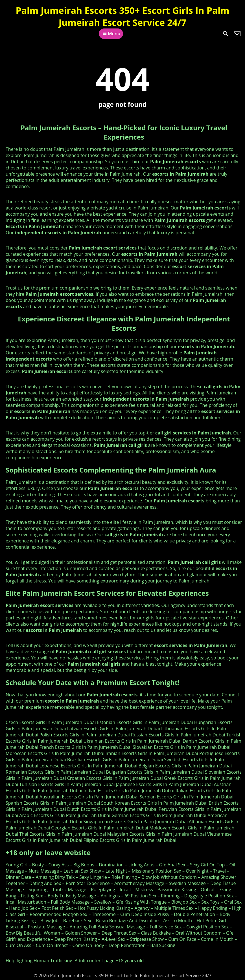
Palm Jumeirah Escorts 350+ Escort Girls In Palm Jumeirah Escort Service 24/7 (123, 16)
